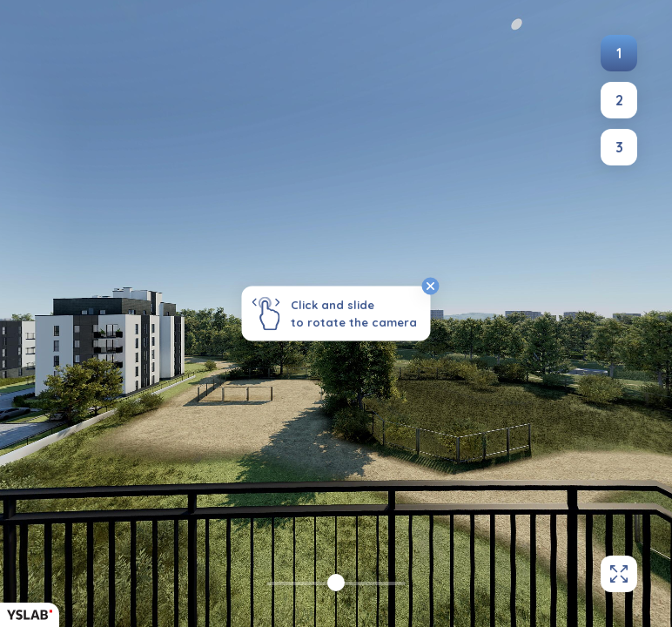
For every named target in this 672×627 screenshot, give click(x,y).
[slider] (336, 583)
